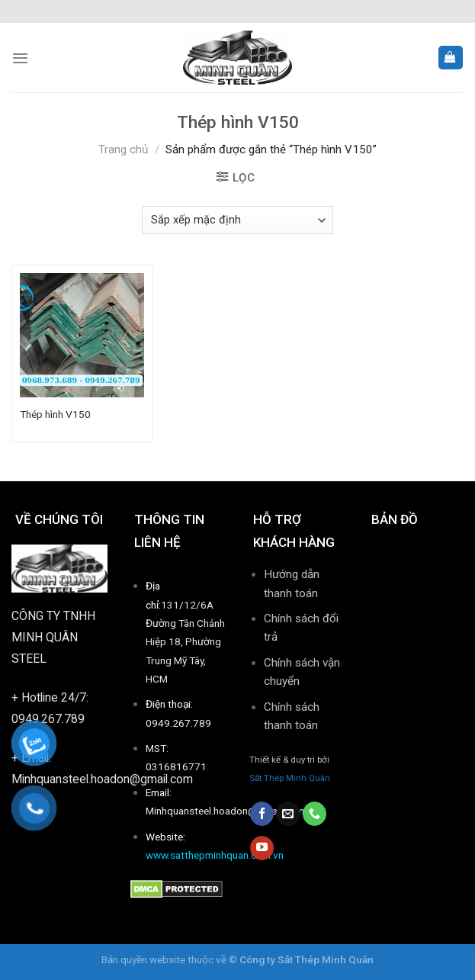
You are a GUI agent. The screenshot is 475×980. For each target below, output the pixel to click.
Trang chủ (123, 149)
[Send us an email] (288, 814)
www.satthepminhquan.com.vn (215, 855)
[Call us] (315, 814)
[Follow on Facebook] (262, 814)
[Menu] (20, 58)
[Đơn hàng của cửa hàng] (238, 220)
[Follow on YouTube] (262, 848)
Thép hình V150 (55, 414)
